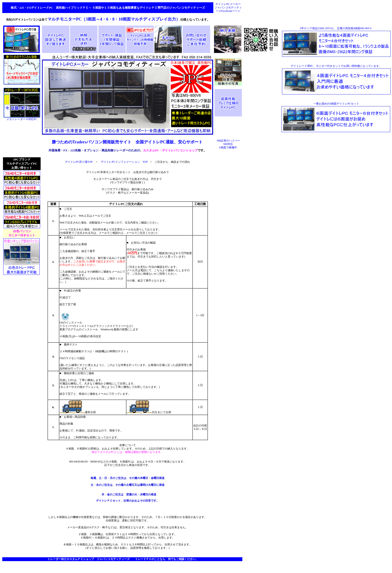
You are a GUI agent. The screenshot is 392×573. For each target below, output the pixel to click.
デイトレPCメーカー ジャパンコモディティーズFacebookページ (228, 8)
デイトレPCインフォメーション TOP (124, 162)
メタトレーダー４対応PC (22, 118)
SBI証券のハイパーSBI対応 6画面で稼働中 (229, 144)
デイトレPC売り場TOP (79, 162)
